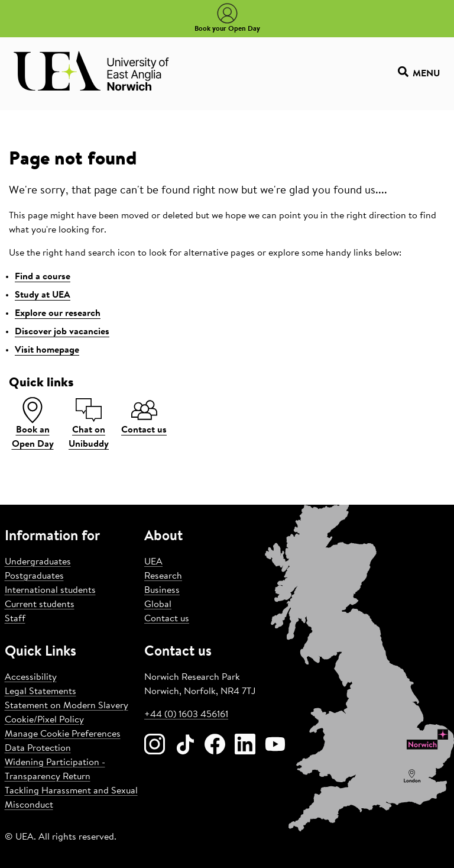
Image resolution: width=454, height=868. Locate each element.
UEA (153, 562)
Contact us (167, 619)
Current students (40, 605)
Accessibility (31, 677)
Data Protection (38, 748)
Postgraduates (34, 576)
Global (158, 605)
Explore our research (58, 314)
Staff (15, 619)
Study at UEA (43, 295)
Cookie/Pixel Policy (44, 720)
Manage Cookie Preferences (63, 734)
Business (162, 591)
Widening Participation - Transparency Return (55, 770)
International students (50, 591)
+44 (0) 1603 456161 (186, 715)
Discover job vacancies (62, 332)
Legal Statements (40, 692)
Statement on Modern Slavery (67, 706)
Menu (419, 74)
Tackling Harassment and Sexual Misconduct (71, 798)
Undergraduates (38, 562)
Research (163, 576)
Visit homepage (47, 350)
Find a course (43, 277)
